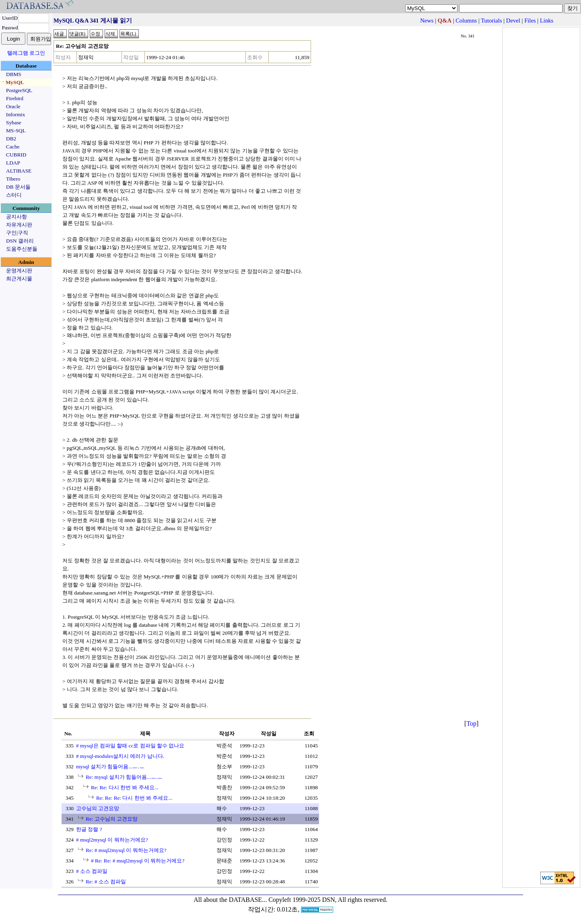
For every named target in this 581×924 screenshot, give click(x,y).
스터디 (14, 195)
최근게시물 (19, 279)
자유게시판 (19, 225)
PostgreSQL (19, 90)
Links (547, 21)
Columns (466, 21)
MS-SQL (16, 131)
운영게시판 (19, 271)
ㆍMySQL (12, 82)
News (427, 21)
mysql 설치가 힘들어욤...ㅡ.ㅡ (110, 767)
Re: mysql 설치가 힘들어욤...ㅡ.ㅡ (124, 777)
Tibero (13, 179)
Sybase (14, 122)
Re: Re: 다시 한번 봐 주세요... (125, 787)
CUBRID (16, 155)
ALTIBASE (19, 171)
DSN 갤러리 (20, 241)
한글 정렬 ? (89, 829)
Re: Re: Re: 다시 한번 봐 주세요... (134, 798)
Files (530, 21)
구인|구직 (17, 233)
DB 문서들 (18, 187)
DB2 (11, 139)
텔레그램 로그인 (26, 53)
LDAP (13, 163)
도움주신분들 (22, 249)
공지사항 (16, 217)
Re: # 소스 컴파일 (106, 882)
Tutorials (491, 21)
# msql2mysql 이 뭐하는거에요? (112, 840)
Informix (15, 114)
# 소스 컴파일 (92, 871)
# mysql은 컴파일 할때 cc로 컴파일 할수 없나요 (130, 746)
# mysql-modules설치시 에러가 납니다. (120, 756)
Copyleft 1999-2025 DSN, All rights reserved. (328, 900)
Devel (513, 21)
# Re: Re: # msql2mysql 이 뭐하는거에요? (138, 861)
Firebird (15, 98)
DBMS (14, 74)
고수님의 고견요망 (98, 808)
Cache (13, 147)
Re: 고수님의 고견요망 (112, 819)
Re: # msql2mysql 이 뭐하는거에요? (126, 850)
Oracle (13, 106)
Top (471, 723)
